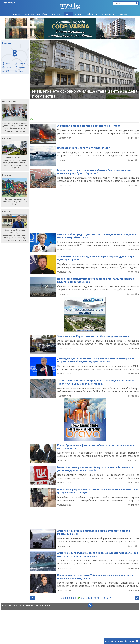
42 (95, 598)
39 (85, 598)
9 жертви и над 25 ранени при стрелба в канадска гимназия (93, 336)
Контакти (28, 606)
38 (82, 598)
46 (107, 598)
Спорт (78, 14)
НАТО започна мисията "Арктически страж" (84, 148)
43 (98, 598)
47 (110, 598)
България (57, 14)
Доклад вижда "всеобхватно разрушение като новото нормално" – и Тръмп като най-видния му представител (98, 360)
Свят (68, 14)
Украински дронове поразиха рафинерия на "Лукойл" (90, 126)
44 (101, 598)
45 (104, 598)
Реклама (17, 606)
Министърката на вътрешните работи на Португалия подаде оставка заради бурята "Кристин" (94, 172)
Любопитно (91, 14)
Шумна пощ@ (108, 14)
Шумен (17, 14)
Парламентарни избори (36, 14)
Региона (123, 14)
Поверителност (43, 606)
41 (92, 598)
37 (79, 598)
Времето (7, 606)
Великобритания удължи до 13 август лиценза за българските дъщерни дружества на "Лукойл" (95, 469)
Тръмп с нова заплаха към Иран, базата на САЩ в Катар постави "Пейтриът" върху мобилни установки (96, 382)
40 (89, 598)
